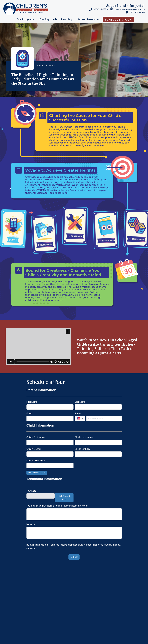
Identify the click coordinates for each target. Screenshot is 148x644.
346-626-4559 (101, 9)
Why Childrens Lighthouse (101, 587)
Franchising (55, 614)
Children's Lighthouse (17, 599)
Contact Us (54, 621)
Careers (51, 607)
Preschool (79, 587)
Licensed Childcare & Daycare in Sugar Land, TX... (46, 587)
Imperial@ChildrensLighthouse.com (130, 9)
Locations (53, 600)
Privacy (8, 634)
